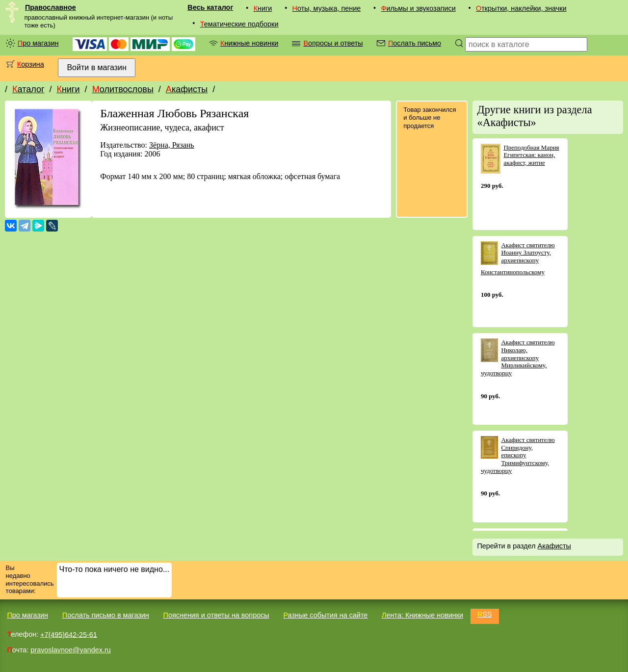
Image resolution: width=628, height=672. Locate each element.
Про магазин (38, 43)
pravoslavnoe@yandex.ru (70, 650)
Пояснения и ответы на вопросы (216, 615)
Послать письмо (415, 43)
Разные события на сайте (325, 615)
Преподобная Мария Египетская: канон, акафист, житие (531, 155)
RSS (485, 614)
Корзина (31, 64)
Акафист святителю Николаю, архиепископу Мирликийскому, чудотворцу (518, 357)
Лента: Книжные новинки (422, 615)
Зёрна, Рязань (172, 145)
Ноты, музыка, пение (327, 8)
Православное (51, 7)
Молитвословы (123, 89)
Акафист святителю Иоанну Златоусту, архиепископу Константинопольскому (518, 258)
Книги (263, 8)
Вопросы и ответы (333, 43)
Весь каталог (210, 7)
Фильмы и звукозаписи (418, 8)
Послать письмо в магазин (106, 615)
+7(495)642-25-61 (69, 634)
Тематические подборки (239, 24)
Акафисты (187, 89)
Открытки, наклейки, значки (521, 8)
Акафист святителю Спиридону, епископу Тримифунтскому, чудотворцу (518, 455)
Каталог (28, 89)
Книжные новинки (249, 43)
